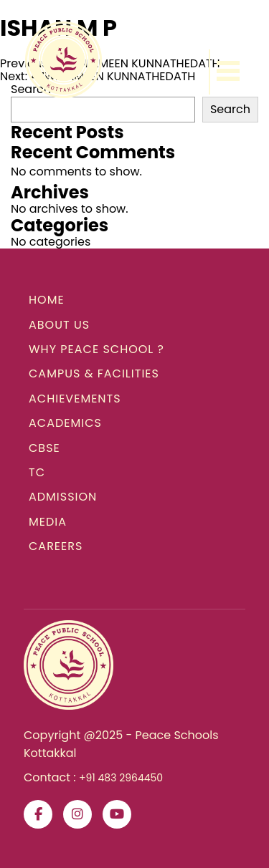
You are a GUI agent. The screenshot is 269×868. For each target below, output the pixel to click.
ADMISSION (63, 497)
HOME (47, 300)
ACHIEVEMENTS (75, 399)
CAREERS (56, 546)
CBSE (44, 448)
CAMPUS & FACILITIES (94, 373)
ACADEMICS (65, 423)
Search (230, 109)
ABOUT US (59, 325)
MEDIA (48, 522)
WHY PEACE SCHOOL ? (96, 349)
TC (37, 472)
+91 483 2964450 (121, 778)
